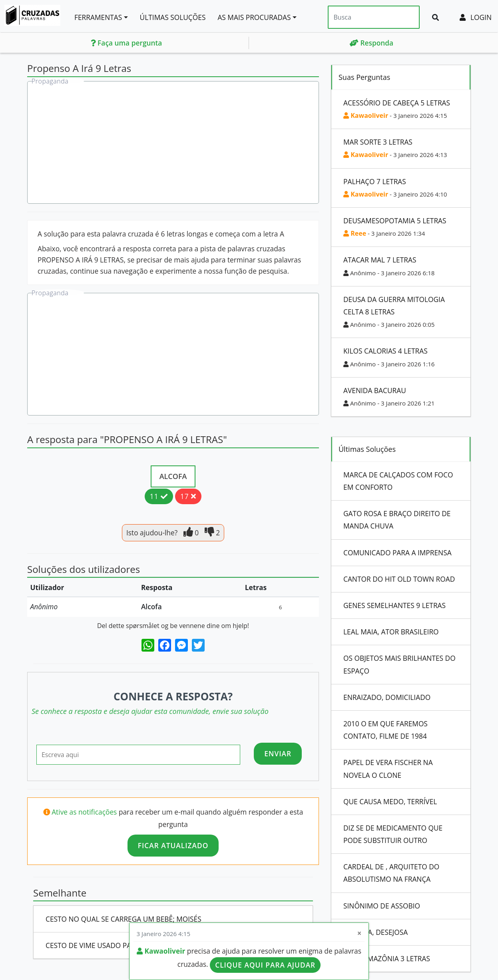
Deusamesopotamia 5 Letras (395, 221)
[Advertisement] (173, 143)
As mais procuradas (254, 17)
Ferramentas (98, 17)
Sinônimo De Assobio (382, 906)
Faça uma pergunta (126, 43)
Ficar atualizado (173, 845)
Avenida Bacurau (375, 390)
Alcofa (173, 476)
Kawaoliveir (366, 115)
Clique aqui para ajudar (265, 965)
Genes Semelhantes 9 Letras (394, 605)
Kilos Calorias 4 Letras (385, 351)
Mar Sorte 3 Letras (378, 142)
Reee (355, 233)
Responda (372, 43)
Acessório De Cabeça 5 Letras (397, 103)
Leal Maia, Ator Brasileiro (391, 632)
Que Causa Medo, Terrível (390, 801)
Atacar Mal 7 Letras (380, 260)
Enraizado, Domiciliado (387, 697)
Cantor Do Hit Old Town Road (399, 579)
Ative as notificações (85, 812)
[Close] (360, 933)
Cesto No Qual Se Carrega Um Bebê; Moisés (124, 919)
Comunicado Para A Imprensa (397, 553)
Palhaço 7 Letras (375, 181)
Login (476, 17)
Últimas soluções (173, 17)
